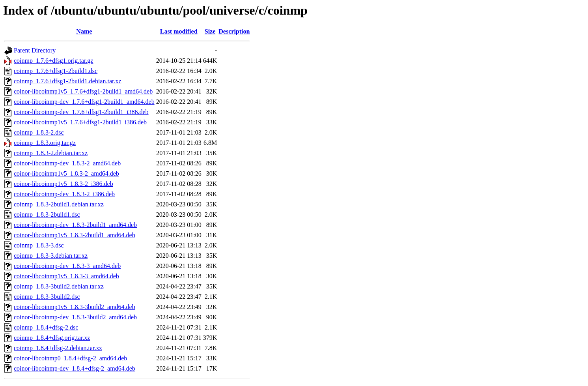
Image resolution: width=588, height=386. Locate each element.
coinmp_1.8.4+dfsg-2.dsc (46, 327)
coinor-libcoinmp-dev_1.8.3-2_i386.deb (64, 194)
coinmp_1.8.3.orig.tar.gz (45, 143)
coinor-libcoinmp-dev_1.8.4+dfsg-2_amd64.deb (75, 368)
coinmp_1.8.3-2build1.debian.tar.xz (59, 204)
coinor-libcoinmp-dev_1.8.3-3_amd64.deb (67, 266)
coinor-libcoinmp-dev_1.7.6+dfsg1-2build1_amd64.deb (84, 102)
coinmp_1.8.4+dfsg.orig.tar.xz (52, 338)
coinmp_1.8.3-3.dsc (39, 245)
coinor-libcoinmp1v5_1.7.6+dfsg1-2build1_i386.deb (80, 122)
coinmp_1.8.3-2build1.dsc (47, 215)
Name (84, 31)
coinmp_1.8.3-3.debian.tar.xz (51, 256)
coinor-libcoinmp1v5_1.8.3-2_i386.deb (63, 184)
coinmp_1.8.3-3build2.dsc (47, 297)
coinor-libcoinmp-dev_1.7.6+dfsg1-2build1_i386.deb (81, 112)
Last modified (179, 31)
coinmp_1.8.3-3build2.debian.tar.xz (59, 286)
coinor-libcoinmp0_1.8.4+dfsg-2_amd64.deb (70, 358)
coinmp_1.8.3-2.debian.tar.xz (51, 153)
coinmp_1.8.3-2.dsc (39, 132)
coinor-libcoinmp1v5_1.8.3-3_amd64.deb (66, 276)
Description (234, 31)
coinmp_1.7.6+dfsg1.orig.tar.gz (53, 61)
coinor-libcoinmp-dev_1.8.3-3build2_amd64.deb (75, 317)
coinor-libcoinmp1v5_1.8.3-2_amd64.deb (66, 173)
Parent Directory (35, 50)
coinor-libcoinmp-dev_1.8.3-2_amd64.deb (67, 163)
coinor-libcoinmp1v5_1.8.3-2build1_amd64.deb (75, 235)
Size (210, 31)
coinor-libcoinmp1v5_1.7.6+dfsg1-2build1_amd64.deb (83, 91)
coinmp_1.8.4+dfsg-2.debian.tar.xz (58, 348)
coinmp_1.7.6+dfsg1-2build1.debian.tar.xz (68, 81)
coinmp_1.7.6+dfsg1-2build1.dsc (56, 71)
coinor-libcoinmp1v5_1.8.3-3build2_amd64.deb (75, 307)
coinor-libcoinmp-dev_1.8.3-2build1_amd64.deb (75, 225)
